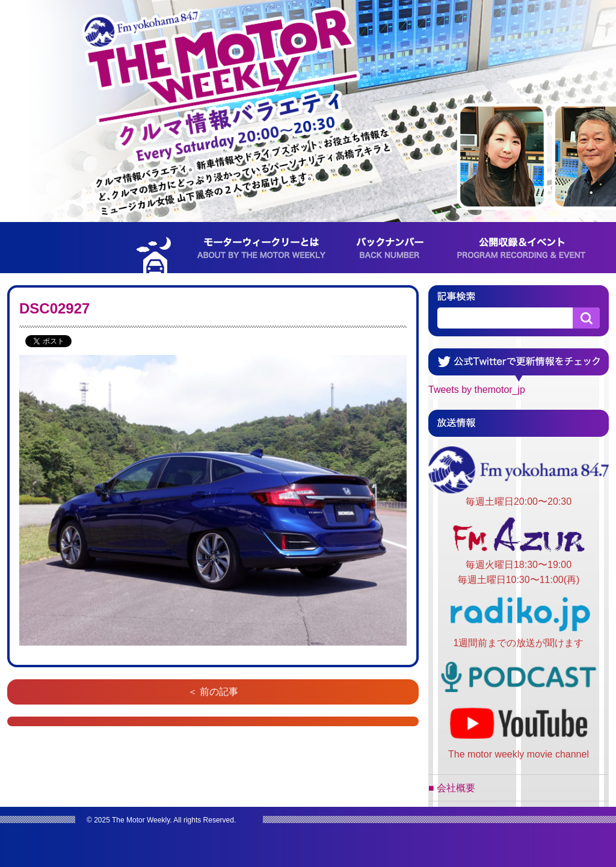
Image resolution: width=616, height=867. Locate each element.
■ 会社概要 (452, 788)
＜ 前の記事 (213, 692)
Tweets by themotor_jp (477, 390)
